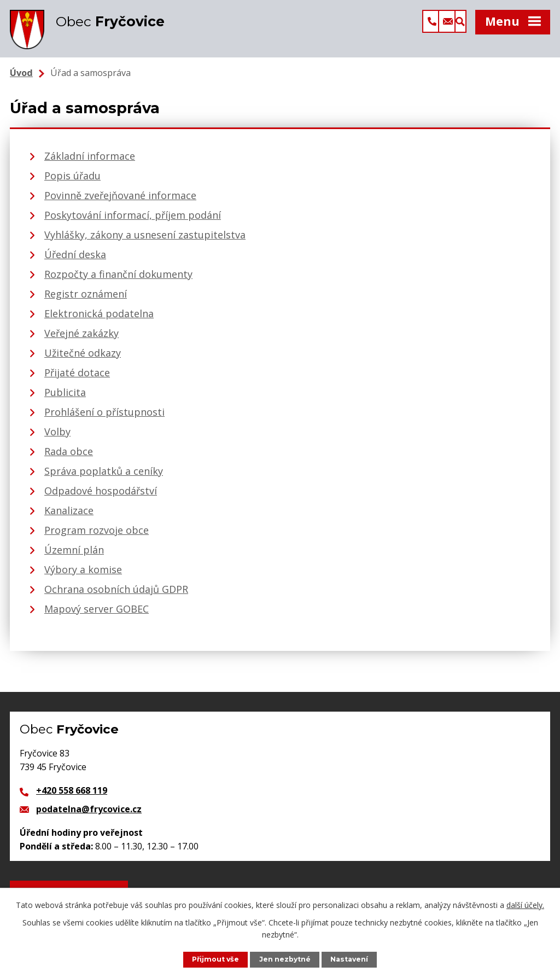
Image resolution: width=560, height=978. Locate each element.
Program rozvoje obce (97, 537)
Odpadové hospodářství (101, 497)
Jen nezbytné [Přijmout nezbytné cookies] (285, 959)
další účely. (525, 904)
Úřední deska (75, 261)
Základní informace (90, 162)
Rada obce (69, 458)
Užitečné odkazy (83, 359)
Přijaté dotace (77, 379)
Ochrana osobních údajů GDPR (116, 596)
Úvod (21, 79)
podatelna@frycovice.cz (89, 816)
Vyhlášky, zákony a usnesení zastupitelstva (145, 241)
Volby (57, 438)
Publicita (65, 399)
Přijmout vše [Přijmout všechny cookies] (215, 959)
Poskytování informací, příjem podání (133, 222)
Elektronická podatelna (99, 320)
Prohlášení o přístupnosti (104, 418)
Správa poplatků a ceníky (104, 478)
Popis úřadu (72, 182)
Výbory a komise (83, 576)
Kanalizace (69, 517)
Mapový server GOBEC (97, 615)
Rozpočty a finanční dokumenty (118, 281)
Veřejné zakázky (81, 340)
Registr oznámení (86, 300)
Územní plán (74, 556)
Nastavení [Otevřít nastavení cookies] (351, 959)
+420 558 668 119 (72, 797)
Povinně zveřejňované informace (120, 202)
